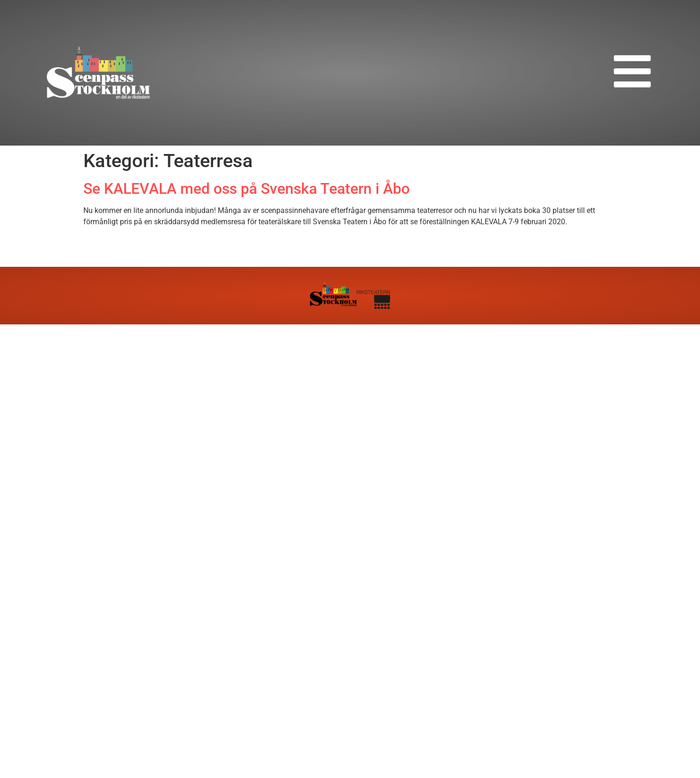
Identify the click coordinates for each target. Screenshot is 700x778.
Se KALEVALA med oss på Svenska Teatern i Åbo (247, 189)
